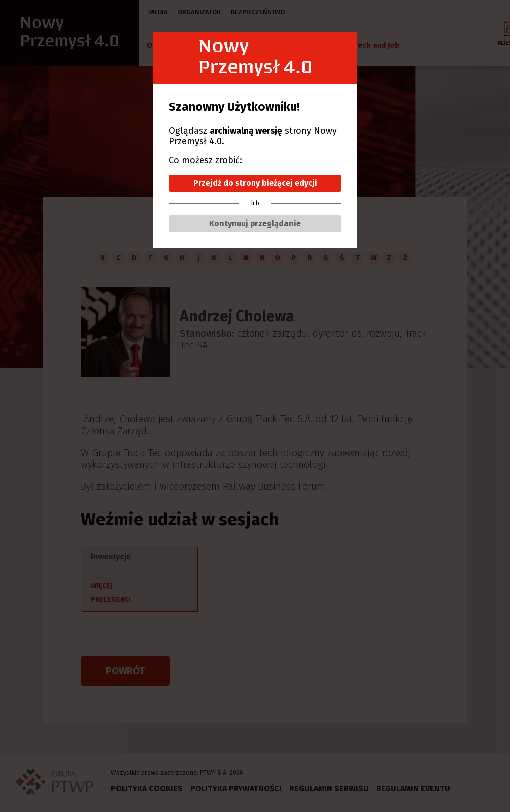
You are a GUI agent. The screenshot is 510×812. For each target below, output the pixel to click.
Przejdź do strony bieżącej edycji (255, 183)
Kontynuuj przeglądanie (255, 223)
